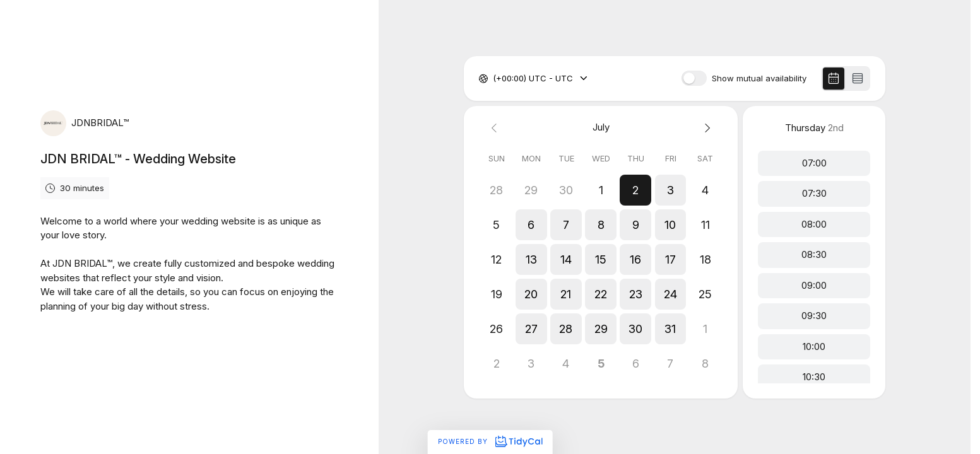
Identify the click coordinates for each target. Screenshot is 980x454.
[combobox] (494, 79)
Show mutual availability (759, 79)
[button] (636, 190)
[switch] (694, 78)
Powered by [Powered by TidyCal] (490, 441)
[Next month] (705, 128)
